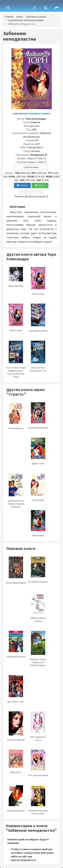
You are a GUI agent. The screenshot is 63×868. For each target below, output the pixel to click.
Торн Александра (35, 119)
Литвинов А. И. (39, 155)
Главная (9, 17)
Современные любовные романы (26, 20)
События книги (31, 167)
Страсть (35, 122)
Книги (20, 17)
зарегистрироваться (23, 860)
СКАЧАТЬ (22, 185)
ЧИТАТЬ (40, 185)
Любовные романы (36, 17)
